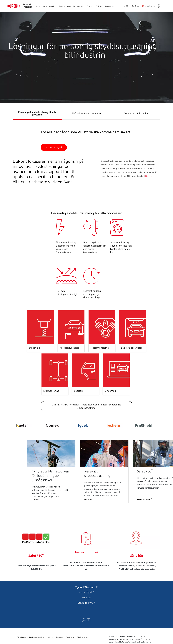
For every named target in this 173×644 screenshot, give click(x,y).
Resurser (90, 6)
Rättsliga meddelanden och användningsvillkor (35, 637)
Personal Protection (28, 6)
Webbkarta (70, 637)
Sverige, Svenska (149, 6)
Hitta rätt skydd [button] (54, 147)
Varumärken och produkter (46, 6)
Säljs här (99, 6)
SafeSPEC (136, 6)
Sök (126, 6)
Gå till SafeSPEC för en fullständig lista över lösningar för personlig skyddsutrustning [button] (86, 406)
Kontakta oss (109, 6)
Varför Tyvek (87, 592)
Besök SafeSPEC (145, 500)
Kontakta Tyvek (86, 603)
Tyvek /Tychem (86, 587)
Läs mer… (150, 183)
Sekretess (60, 637)
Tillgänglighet (82, 637)
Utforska (36, 500)
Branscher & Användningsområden (72, 6)
